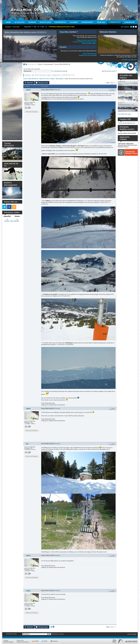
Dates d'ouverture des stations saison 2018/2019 (128, 84)
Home (40, 64)
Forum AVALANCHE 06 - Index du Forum (36, 79)
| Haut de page (132, 634)
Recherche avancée (61, 71)
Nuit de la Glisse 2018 (125, 94)
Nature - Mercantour (57, 79)
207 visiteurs (125, 27)
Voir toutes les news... (125, 114)
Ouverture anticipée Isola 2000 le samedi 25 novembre (127, 105)
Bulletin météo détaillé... (12, 221)
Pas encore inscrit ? (110, 71)
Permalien (58, 90)
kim (27, 444)
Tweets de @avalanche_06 (126, 123)
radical (28, 90)
